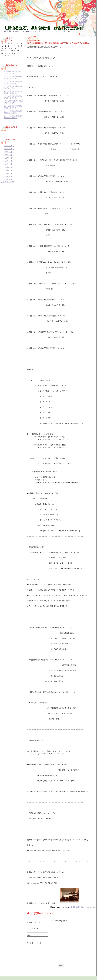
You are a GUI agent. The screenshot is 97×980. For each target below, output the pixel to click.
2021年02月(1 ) (9, 161)
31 (9, 56)
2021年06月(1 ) (9, 149)
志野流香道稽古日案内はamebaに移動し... (12, 72)
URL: (29, 935)
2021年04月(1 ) (9, 155)
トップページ (48, 31)
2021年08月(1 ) (9, 146)
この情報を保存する (61, 921)
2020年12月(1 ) (9, 167)
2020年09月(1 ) (9, 176)
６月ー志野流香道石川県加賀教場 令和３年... (13, 82)
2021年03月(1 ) (9, 158)
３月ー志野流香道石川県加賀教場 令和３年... (13, 97)
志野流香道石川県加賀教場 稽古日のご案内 (42, 28)
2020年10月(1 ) (9, 173)
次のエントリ (62, 31)
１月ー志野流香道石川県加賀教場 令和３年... (13, 107)
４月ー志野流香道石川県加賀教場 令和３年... (13, 92)
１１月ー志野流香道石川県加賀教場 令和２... (13, 117)
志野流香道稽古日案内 (77, 907)
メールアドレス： (33, 929)
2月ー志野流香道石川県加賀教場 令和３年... (13, 102)
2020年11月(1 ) (9, 170)
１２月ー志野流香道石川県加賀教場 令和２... (13, 112)
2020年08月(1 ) (9, 179)
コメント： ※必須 (34, 943)
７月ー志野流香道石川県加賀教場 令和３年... (13, 77)
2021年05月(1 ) (9, 152)
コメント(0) (90, 907)
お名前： (31, 922)
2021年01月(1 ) (9, 164)
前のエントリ (34, 31)
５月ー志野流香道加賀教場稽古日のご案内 (13, 87)
